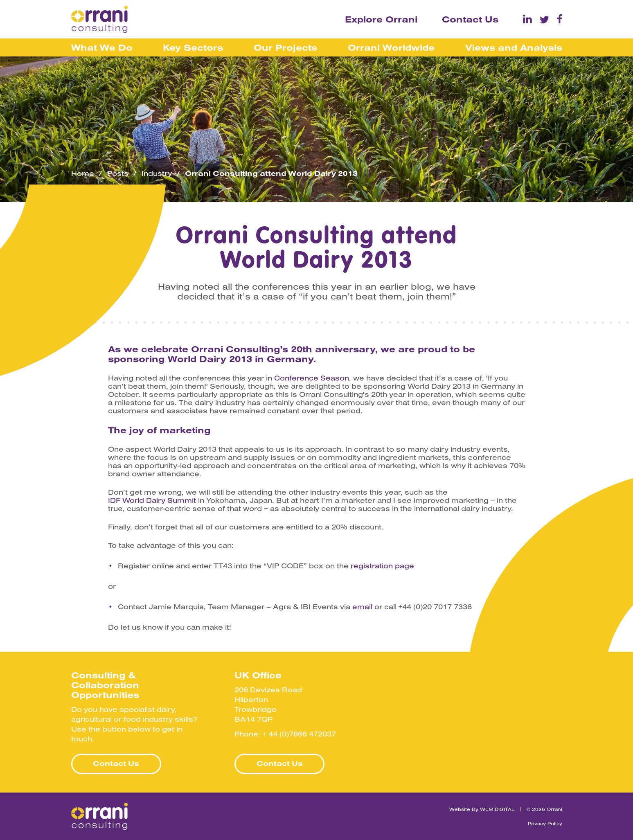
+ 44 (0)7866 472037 (299, 734)
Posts (118, 173)
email (362, 607)
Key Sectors (193, 47)
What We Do (102, 47)
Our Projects (285, 47)
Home (83, 173)
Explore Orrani (381, 19)
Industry (157, 173)
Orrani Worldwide (391, 47)
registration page (382, 566)
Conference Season (312, 378)
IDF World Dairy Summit (152, 500)
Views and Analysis (514, 47)
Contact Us (470, 19)
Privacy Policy (545, 823)
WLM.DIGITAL (497, 809)
